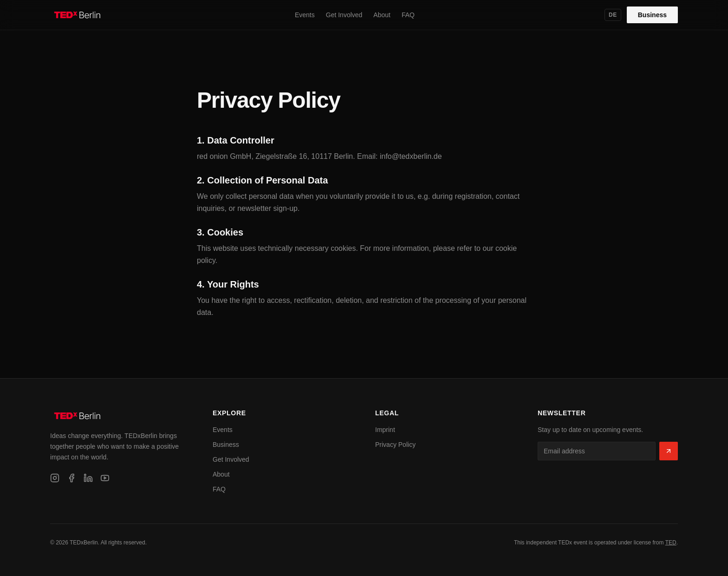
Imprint (385, 430)
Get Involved (344, 15)
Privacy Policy (395, 445)
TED (671, 543)
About (382, 15)
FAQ (408, 15)
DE (613, 15)
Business (652, 15)
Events (305, 15)
